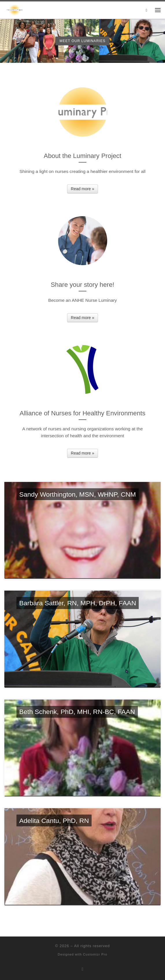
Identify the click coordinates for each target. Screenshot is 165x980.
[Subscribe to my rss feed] (82, 969)
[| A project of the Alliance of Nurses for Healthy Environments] (14, 10)
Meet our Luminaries (82, 41)
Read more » (82, 189)
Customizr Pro (95, 954)
